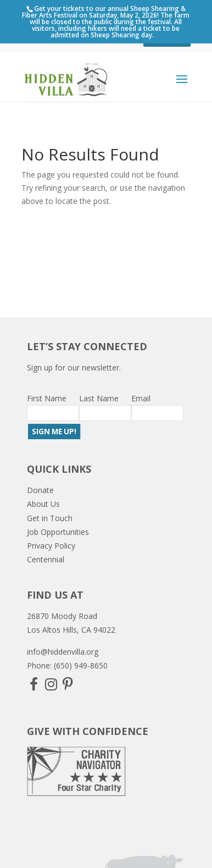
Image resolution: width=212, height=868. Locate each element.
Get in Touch (50, 518)
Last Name (99, 398)
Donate (40, 490)
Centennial (46, 559)
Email (141, 398)
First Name (47, 398)
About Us (43, 504)
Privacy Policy (51, 546)
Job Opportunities (58, 532)
